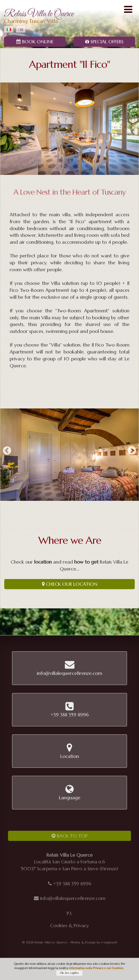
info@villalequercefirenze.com (73, 898)
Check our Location (70, 584)
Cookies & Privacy (69, 925)
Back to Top (69, 836)
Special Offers (104, 42)
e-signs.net (109, 942)
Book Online (35, 42)
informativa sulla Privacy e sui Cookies (96, 968)
